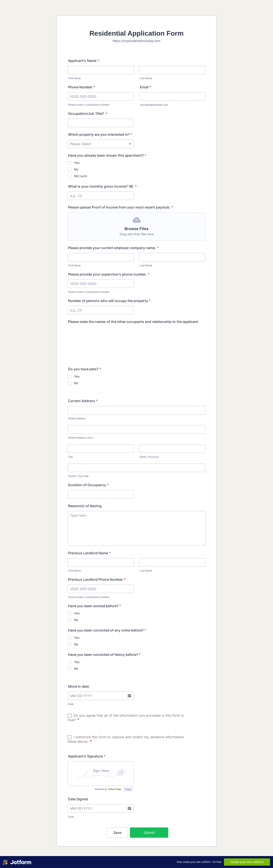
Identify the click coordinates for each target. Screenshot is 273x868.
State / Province (149, 457)
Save (117, 833)
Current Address (83, 401)
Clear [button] (128, 789)
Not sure (81, 176)
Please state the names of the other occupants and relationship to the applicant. (134, 322)
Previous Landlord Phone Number (97, 579)
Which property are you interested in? (100, 134)
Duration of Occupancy (88, 485)
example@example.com (154, 105)
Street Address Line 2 (81, 438)
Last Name (146, 78)
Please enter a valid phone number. (89, 105)
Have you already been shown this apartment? (107, 155)
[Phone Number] (101, 96)
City (70, 457)
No (76, 169)
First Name (74, 78)
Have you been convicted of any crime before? (107, 630)
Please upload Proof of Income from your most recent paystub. (121, 207)
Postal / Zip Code (78, 476)
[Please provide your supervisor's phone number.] (101, 284)
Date (71, 704)
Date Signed (78, 799)
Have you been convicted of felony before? (104, 655)
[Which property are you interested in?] (101, 144)
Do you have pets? (84, 369)
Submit (149, 833)
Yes (77, 163)
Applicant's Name (83, 61)
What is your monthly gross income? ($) (102, 186)
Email (146, 87)
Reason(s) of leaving (85, 506)
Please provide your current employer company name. (113, 248)
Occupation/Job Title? (88, 114)
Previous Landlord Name (89, 553)
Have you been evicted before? (94, 606)
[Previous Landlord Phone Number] (101, 589)
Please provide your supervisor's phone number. (109, 274)
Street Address (77, 418)
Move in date (78, 686)
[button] (136, 226)
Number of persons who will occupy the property (109, 301)
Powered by (108, 789)
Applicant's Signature (87, 756)
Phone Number (81, 87)
